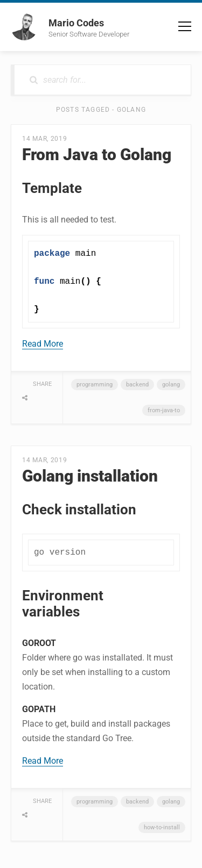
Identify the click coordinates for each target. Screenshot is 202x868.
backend (137, 385)
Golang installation (90, 476)
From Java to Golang (97, 155)
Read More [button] (43, 344)
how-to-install (162, 827)
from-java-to (164, 410)
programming (95, 385)
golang (171, 385)
